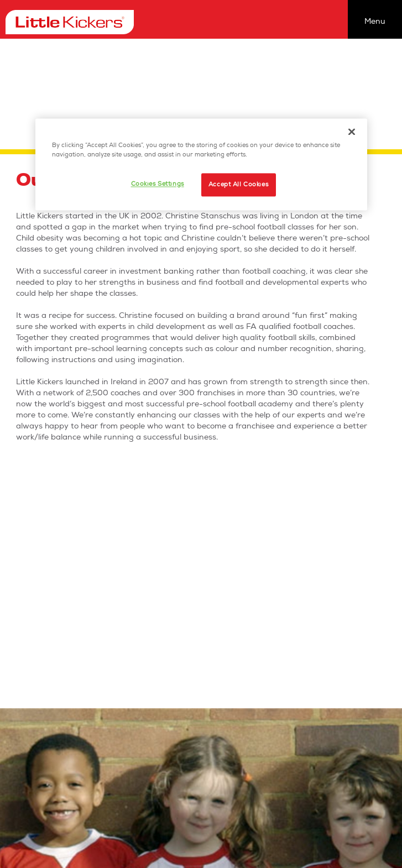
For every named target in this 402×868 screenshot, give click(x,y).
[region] (201, 164)
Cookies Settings (158, 184)
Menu (375, 21)
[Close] (352, 132)
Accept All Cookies (238, 184)
